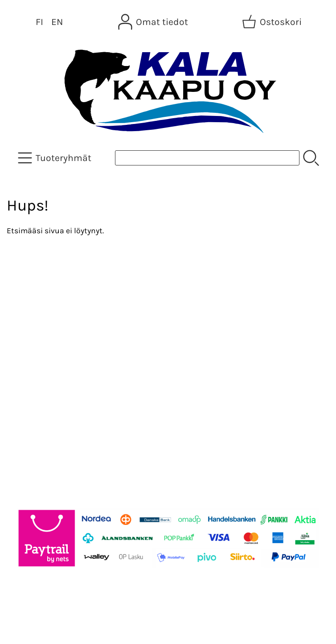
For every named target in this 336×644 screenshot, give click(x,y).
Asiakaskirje (38, 308)
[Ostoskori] (273, 22)
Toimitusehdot (43, 372)
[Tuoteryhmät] (55, 158)
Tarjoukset (34, 287)
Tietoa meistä (41, 330)
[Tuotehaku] (207, 158)
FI (39, 22)
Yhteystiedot (39, 351)
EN (57, 22)
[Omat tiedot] (154, 22)
